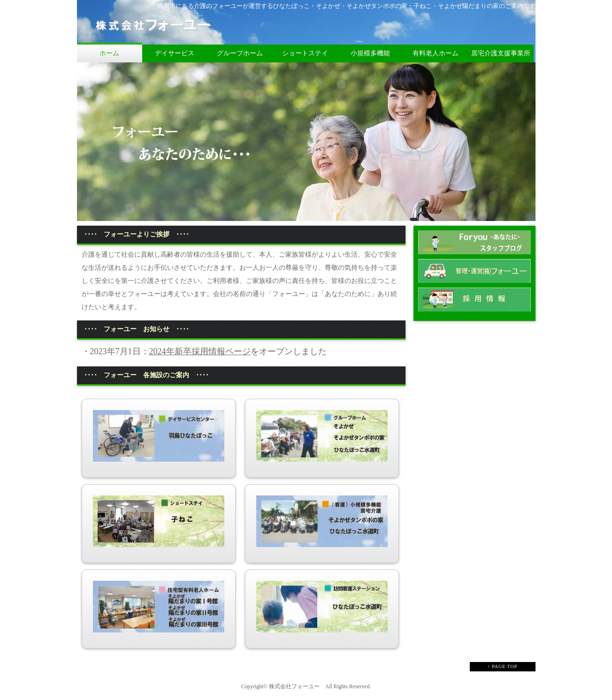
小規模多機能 (370, 53)
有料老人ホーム (436, 53)
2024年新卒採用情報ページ (200, 351)
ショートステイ (305, 53)
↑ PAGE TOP (503, 666)
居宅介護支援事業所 (501, 53)
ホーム (109, 53)
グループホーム (240, 53)
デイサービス (175, 53)
